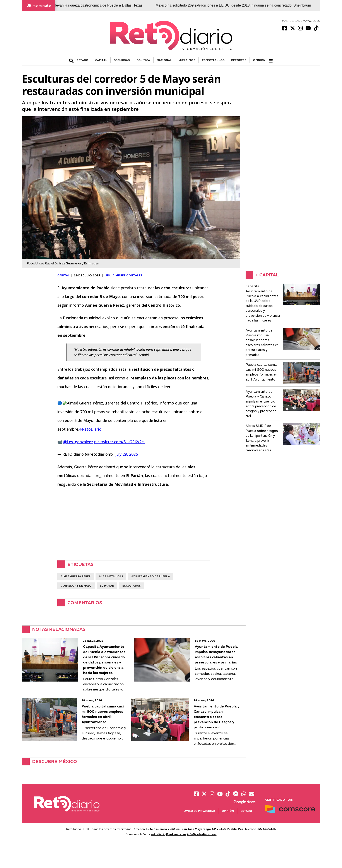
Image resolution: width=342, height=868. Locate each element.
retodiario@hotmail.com (168, 834)
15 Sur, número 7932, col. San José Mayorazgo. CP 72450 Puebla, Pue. (195, 829)
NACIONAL (164, 60)
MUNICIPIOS (187, 60)
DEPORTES (239, 60)
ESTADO (83, 60)
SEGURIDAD (122, 60)
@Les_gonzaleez (78, 442)
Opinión (259, 60)
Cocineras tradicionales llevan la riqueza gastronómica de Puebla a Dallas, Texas (89, 5)
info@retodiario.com (202, 834)
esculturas (132, 586)
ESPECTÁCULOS (213, 60)
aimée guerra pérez (76, 576)
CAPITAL (101, 60)
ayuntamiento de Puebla (151, 576)
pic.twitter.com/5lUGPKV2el (119, 442)
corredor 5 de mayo (76, 586)
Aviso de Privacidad (200, 811)
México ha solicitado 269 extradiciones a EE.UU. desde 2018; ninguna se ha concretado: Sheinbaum (243, 5)
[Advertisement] (134, 523)
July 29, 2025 (127, 454)
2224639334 (267, 829)
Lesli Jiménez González (123, 275)
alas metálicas (111, 576)
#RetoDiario (90, 429)
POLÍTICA (143, 60)
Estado (246, 811)
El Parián (107, 586)
